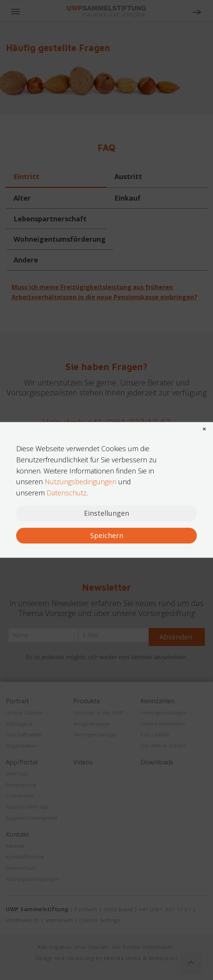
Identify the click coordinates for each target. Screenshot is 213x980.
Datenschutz (67, 493)
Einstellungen (106, 513)
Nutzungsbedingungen (81, 482)
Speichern (107, 535)
